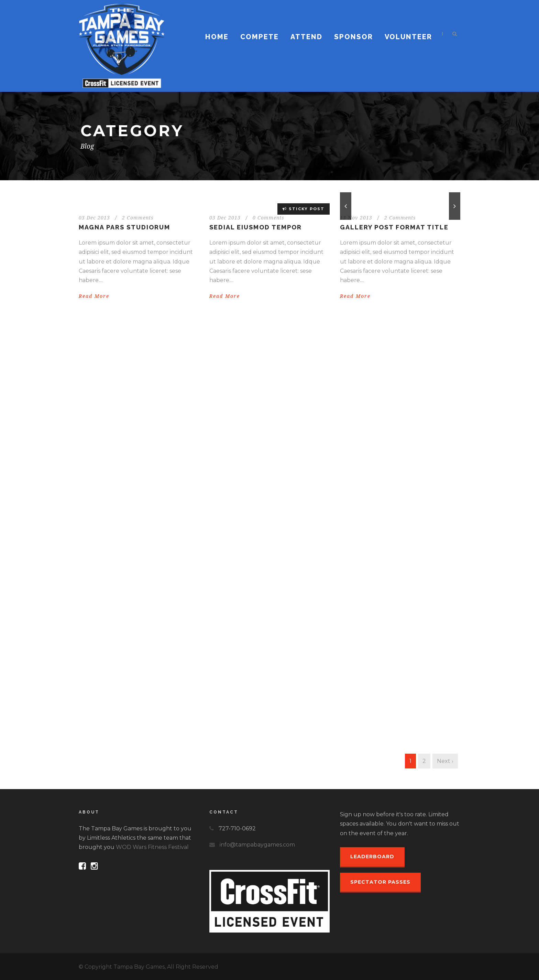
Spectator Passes (380, 882)
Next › (445, 761)
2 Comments (138, 218)
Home (217, 37)
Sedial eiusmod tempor (256, 227)
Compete (260, 37)
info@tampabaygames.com (257, 845)
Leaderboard (372, 857)
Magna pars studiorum (124, 227)
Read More (94, 296)
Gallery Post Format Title (394, 227)
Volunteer (408, 37)
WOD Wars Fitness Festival (152, 847)
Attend (306, 37)
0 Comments (268, 218)
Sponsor (354, 37)
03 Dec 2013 (94, 218)
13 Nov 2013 (356, 218)
